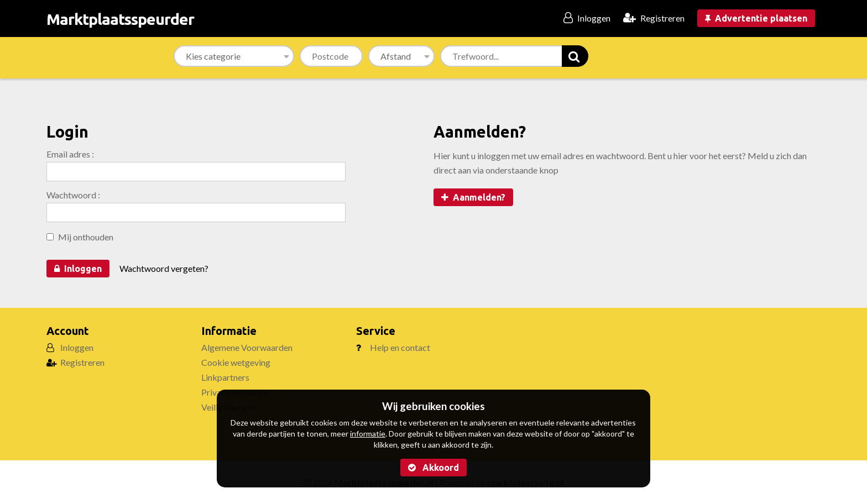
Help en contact (400, 347)
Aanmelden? (473, 197)
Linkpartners (225, 377)
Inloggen (78, 269)
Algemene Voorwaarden (247, 347)
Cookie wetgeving (236, 362)
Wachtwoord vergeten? (164, 268)
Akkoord (433, 468)
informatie (368, 434)
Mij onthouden (80, 237)
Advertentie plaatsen (756, 18)
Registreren (82, 362)
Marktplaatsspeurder (120, 19)
